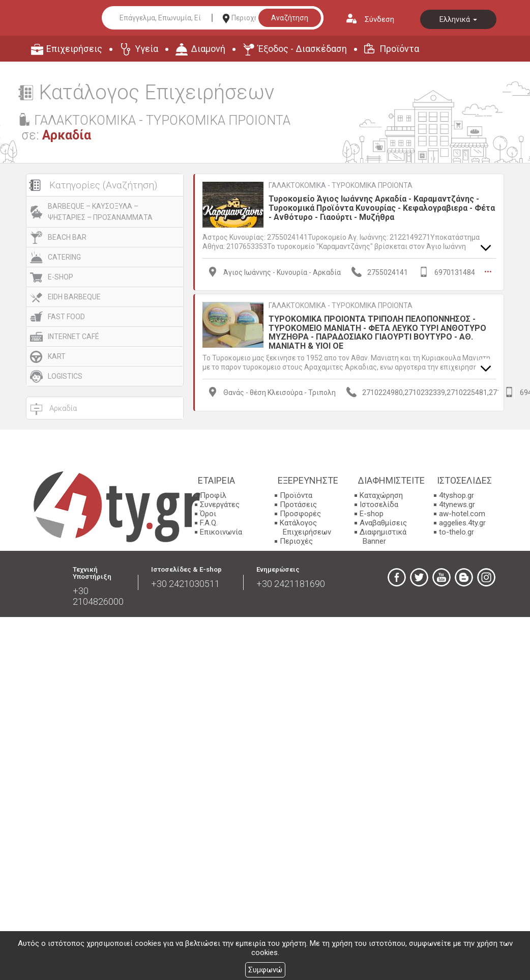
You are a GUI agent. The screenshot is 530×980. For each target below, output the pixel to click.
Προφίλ (213, 495)
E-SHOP (61, 277)
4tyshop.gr (457, 495)
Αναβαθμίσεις (383, 523)
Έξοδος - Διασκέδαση (302, 49)
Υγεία (146, 49)
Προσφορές (300, 514)
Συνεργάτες (220, 505)
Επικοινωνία (221, 532)
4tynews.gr (457, 505)
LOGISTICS (65, 376)
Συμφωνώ (265, 970)
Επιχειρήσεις (74, 49)
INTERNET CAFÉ (73, 337)
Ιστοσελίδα (379, 505)
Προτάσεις (298, 505)
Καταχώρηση (381, 495)
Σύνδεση (379, 19)
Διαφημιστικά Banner (383, 537)
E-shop (372, 514)
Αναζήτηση (290, 18)
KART (57, 356)
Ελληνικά (458, 19)
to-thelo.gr (457, 532)
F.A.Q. (209, 523)
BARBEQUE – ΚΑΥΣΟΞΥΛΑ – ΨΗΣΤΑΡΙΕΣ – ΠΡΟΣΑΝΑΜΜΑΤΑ (100, 212)
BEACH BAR (67, 237)
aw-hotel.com (462, 514)
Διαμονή (208, 49)
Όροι (208, 514)
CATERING (64, 257)
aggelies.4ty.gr (462, 523)
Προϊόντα (399, 49)
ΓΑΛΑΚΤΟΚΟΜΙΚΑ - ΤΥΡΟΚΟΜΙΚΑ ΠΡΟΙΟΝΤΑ (341, 185)
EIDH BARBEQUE (74, 297)
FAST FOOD (66, 317)
